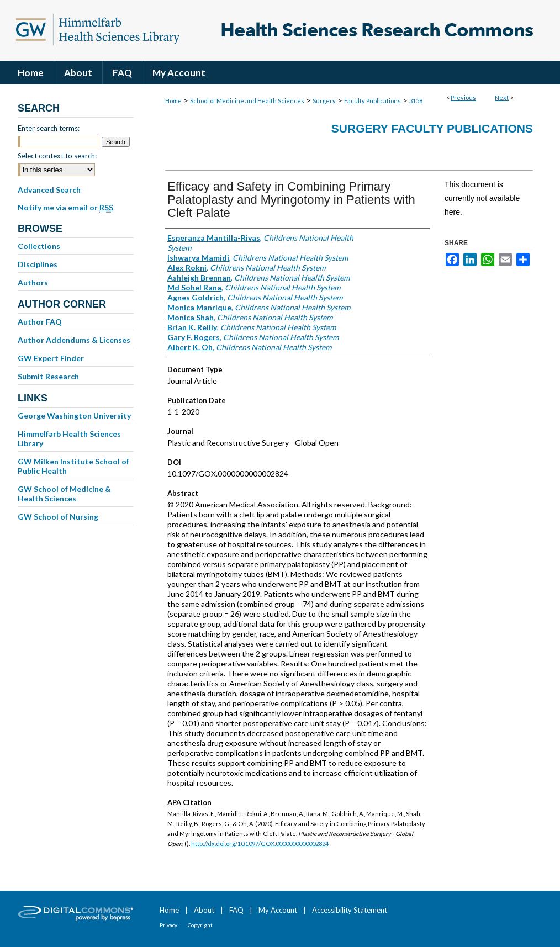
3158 (416, 101)
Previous (463, 97)
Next (502, 97)
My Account (278, 910)
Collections (39, 246)
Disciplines (38, 264)
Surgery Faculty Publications (432, 128)
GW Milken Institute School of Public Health (73, 466)
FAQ (236, 910)
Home (173, 101)
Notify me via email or (65, 208)
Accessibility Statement (350, 910)
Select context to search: (57, 156)
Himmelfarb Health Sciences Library (69, 438)
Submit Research (48, 376)
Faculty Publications (373, 101)
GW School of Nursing (58, 517)
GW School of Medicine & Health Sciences (64, 494)
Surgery (324, 101)
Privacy (168, 925)
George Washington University (74, 416)
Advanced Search (49, 190)
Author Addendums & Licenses (74, 340)
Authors (33, 282)
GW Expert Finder (51, 358)
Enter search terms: (49, 128)
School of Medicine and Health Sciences (247, 101)
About (204, 910)
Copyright (200, 925)
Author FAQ (40, 322)
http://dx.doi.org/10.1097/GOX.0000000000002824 (260, 843)
